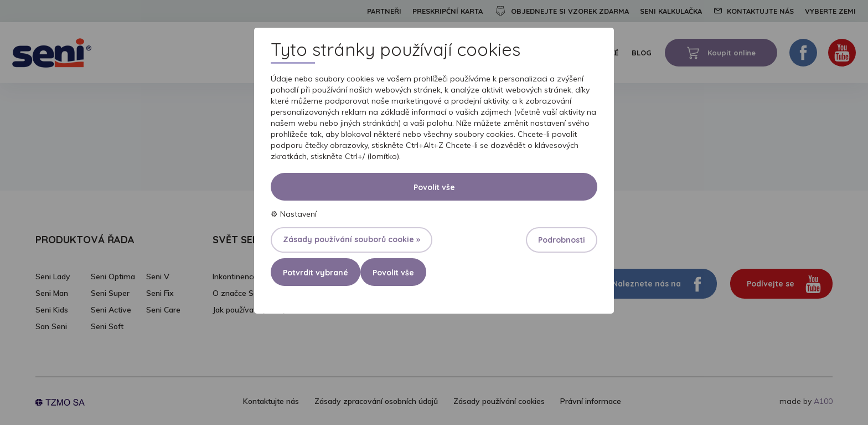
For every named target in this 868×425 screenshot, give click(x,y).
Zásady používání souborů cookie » (352, 239)
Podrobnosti (562, 240)
